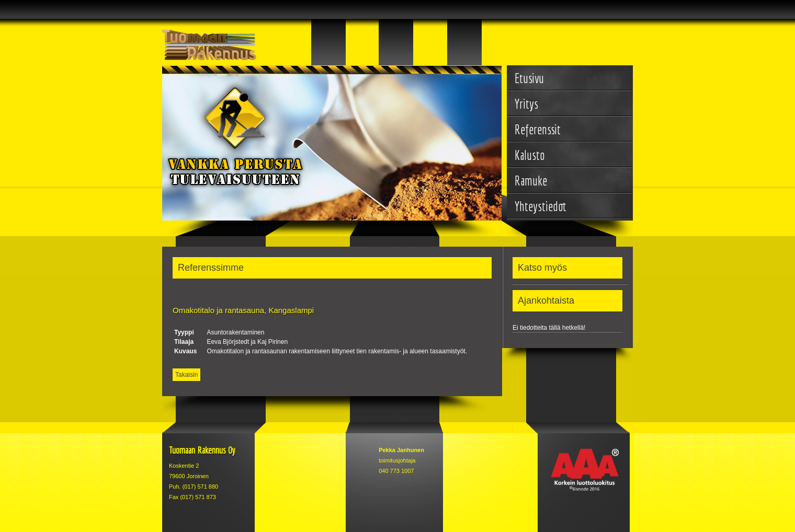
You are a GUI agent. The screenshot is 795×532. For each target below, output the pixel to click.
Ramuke (531, 181)
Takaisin (186, 375)
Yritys (526, 104)
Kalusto (530, 155)
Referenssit (538, 129)
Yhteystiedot (541, 206)
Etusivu (529, 78)
